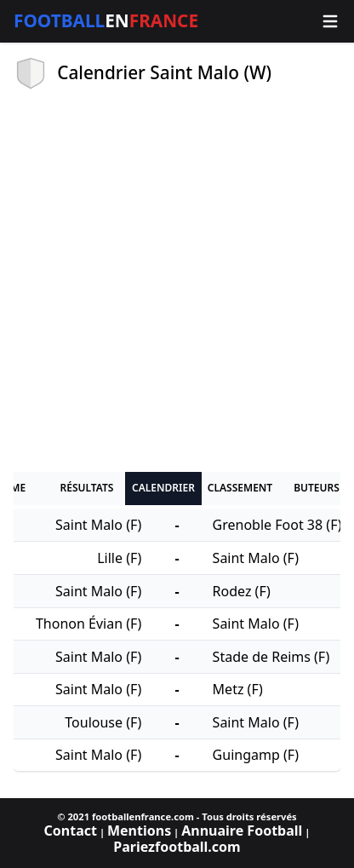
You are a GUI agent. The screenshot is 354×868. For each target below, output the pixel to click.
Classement (240, 488)
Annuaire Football (242, 831)
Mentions (139, 831)
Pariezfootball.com (177, 847)
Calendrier (163, 488)
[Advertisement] (177, 281)
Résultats (87, 488)
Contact (71, 831)
